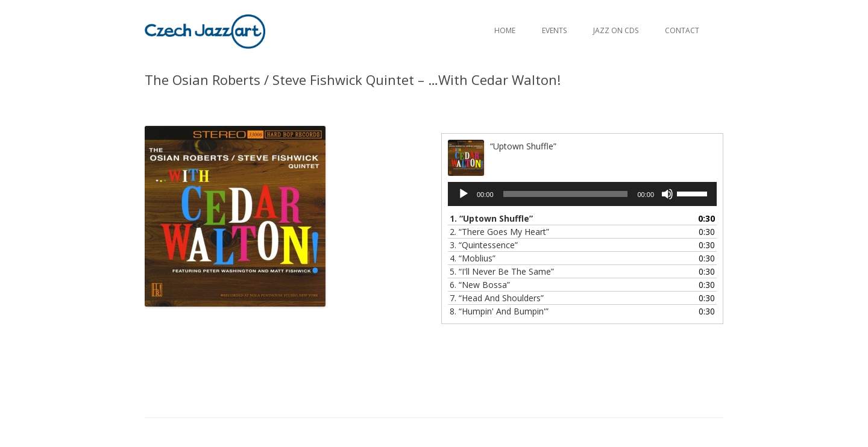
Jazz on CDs (616, 30)
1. (491, 218)
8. (499, 311)
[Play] (464, 194)
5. (502, 271)
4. (473, 258)
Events (554, 30)
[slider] (566, 194)
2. (499, 232)
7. (497, 298)
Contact (682, 30)
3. (484, 245)
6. (480, 285)
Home (505, 30)
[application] (582, 194)
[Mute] (667, 194)
